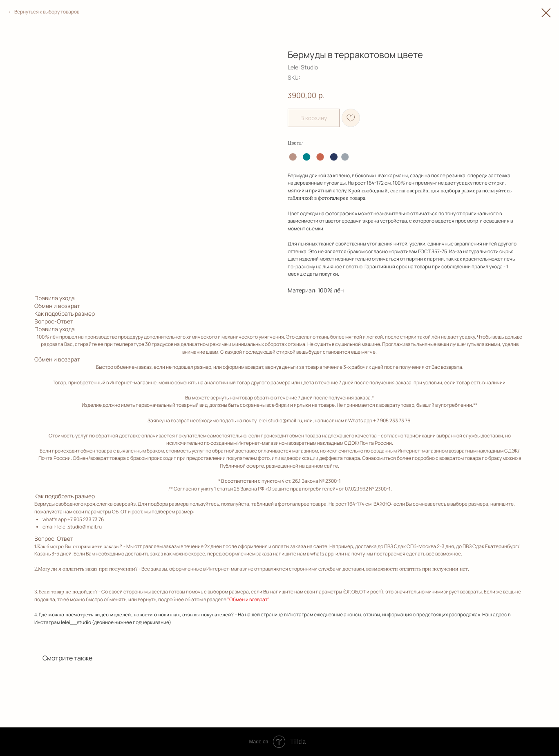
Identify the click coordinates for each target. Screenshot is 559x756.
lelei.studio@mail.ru (280, 420)
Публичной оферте (242, 466)
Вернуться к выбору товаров (47, 12)
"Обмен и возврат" (248, 599)
